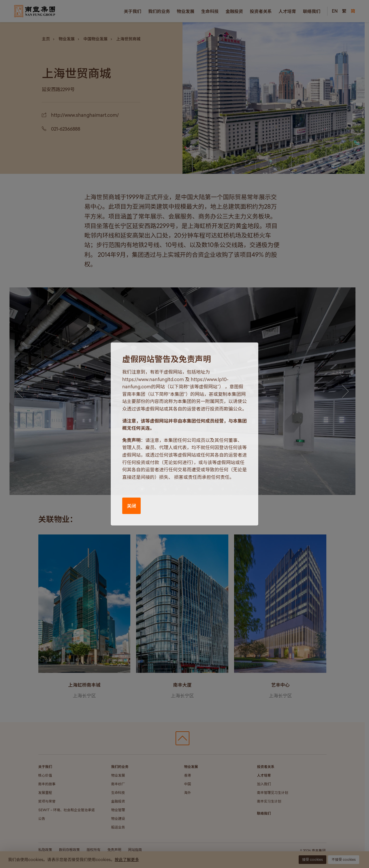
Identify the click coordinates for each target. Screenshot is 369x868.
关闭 (131, 506)
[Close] (248, 352)
